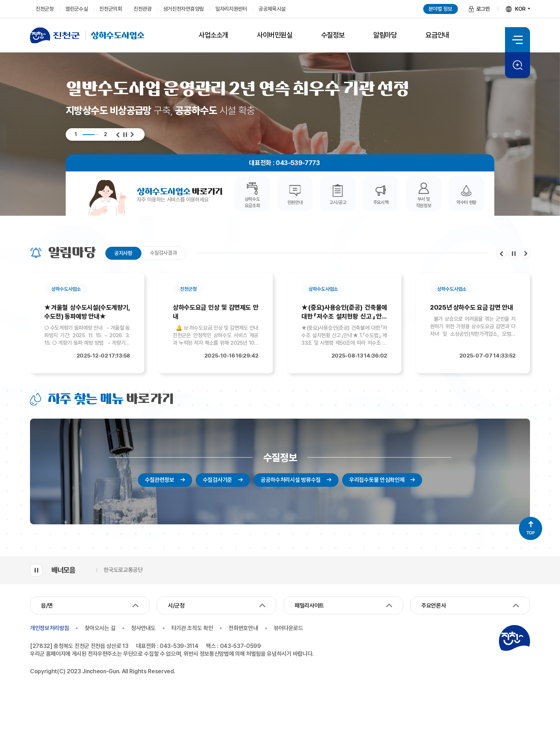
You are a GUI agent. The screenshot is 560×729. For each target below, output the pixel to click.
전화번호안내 (243, 628)
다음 (132, 135)
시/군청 (176, 606)
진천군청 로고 (514, 638)
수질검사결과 (164, 253)
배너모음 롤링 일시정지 (36, 570)
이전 (118, 135)
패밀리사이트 (309, 606)
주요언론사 (434, 606)
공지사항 (123, 253)
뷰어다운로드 (289, 628)
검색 (517, 65)
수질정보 (280, 458)
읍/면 (47, 606)
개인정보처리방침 (49, 628)
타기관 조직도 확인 (192, 628)
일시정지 (125, 135)
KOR (520, 9)
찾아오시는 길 (100, 628)
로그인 (483, 9)
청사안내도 (143, 628)
